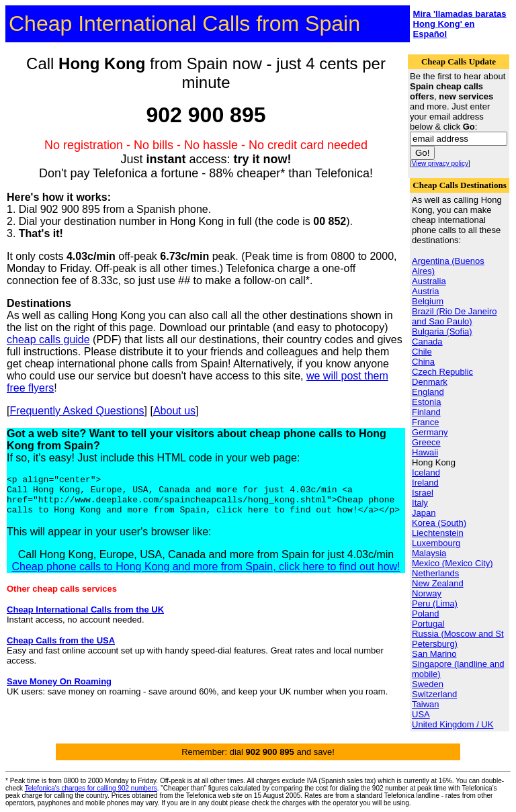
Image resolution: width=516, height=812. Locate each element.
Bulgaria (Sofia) (442, 331)
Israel (423, 493)
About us (174, 411)
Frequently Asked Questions (77, 411)
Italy (420, 503)
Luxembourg (436, 543)
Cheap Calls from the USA (61, 648)
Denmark (430, 382)
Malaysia (429, 553)
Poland (425, 614)
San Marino (434, 654)
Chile (422, 352)
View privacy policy (440, 164)
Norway (427, 593)
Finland (426, 412)
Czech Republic (442, 372)
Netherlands (435, 573)
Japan (424, 513)
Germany (430, 432)
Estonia (426, 402)
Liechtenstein (438, 533)
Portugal (428, 624)
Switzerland (434, 694)
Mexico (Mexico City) (453, 563)
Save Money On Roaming (59, 689)
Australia (429, 281)
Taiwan (425, 704)
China (423, 362)
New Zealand (438, 583)
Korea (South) (439, 523)
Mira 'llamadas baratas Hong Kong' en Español (460, 24)
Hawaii (425, 452)
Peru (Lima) (435, 603)
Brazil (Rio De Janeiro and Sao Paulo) (454, 316)
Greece (426, 442)
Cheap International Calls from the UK (85, 618)
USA (421, 714)
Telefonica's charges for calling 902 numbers (91, 788)
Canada (427, 342)
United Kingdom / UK (453, 724)
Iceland (426, 472)
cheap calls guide (48, 340)
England (428, 392)
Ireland (425, 483)
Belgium (428, 301)
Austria (425, 291)
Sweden (428, 684)
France (425, 422)
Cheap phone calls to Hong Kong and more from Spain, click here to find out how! (206, 575)
